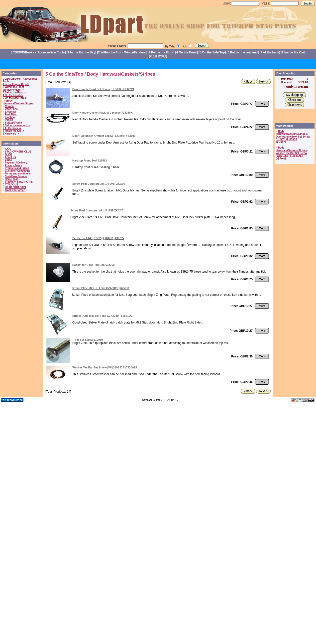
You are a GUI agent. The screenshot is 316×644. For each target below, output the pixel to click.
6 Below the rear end (243, 52)
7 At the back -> (12, 128)
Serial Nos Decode (16, 176)
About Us (10, 157)
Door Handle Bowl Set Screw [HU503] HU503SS (103, 89)
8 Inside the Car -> (13, 131)
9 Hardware (158, 56)
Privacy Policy (13, 165)
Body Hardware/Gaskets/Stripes (18, 102)
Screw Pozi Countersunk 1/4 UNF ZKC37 (97, 210)
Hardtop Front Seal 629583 (90, 161)
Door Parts (11, 109)
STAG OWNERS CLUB (18, 152)
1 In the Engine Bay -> (16, 84)
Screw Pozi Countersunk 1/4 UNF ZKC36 (99, 184)
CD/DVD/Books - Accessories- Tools (38, 52)
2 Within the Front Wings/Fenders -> (13, 88)
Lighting (10, 117)
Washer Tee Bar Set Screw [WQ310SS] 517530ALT (105, 367)
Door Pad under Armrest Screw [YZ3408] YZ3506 (104, 136)
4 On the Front (187, 52)
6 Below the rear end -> (16, 125)
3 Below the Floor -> (15, 92)
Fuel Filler (11, 114)
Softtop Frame (13, 123)
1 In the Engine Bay (81, 52)
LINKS (9, 160)
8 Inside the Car (293, 52)
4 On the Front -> (13, 95)
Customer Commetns (18, 171)
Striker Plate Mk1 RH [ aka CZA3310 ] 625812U (102, 316)
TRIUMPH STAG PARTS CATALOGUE (18, 183)
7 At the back (270, 52)
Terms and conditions (18, 174)
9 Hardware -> (11, 134)
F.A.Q (8, 149)
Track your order (15, 190)
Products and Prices (17, 168)
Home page (12, 179)
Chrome (10, 106)
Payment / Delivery (16, 163)
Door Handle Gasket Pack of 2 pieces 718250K (103, 113)
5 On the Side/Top (212, 52)
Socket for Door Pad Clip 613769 (93, 265)
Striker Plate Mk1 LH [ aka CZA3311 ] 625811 (101, 288)
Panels (9, 120)
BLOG (9, 154)
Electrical (10, 112)
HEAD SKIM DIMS (15, 187)
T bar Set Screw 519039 (88, 340)
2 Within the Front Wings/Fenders (122, 52)
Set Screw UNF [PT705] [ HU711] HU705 (98, 238)
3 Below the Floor (161, 52)
